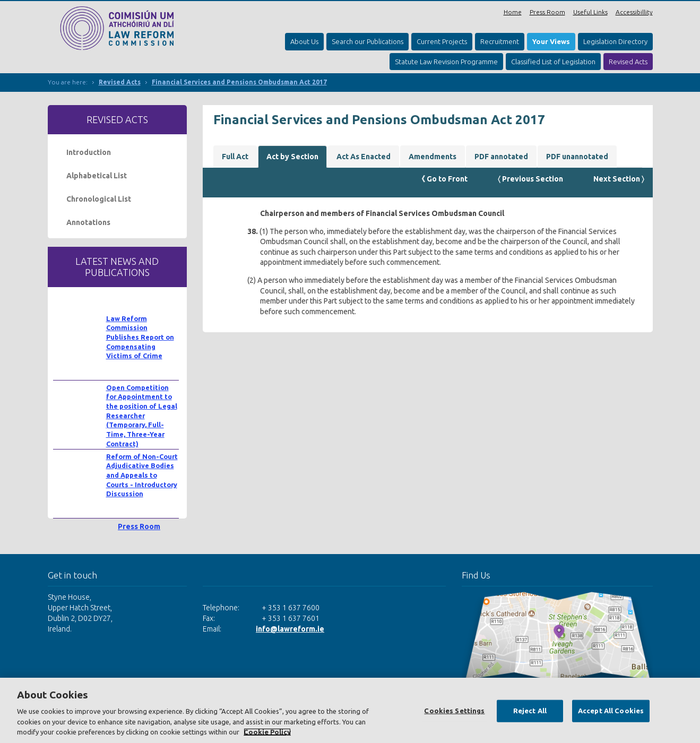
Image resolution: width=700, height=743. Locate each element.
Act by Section (292, 157)
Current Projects (442, 41)
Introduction (89, 152)
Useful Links (590, 12)
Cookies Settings (454, 711)
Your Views (551, 41)
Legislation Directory (615, 41)
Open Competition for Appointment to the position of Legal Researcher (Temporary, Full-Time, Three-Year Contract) (142, 416)
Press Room (547, 12)
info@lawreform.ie (290, 629)
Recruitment (500, 41)
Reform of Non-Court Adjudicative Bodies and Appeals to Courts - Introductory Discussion (142, 475)
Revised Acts (628, 62)
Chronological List (99, 199)
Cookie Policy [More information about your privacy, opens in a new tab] (267, 732)
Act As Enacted (364, 157)
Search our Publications (368, 41)
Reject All (530, 711)
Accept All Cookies (611, 711)
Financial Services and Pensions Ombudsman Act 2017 (239, 82)
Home (513, 12)
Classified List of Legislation (553, 62)
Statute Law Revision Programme (446, 62)
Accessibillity (634, 12)
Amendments (433, 157)
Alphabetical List (97, 176)
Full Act (235, 157)
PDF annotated (501, 157)
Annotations (88, 222)
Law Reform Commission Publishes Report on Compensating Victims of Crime (140, 337)
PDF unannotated (577, 157)
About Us (304, 41)
